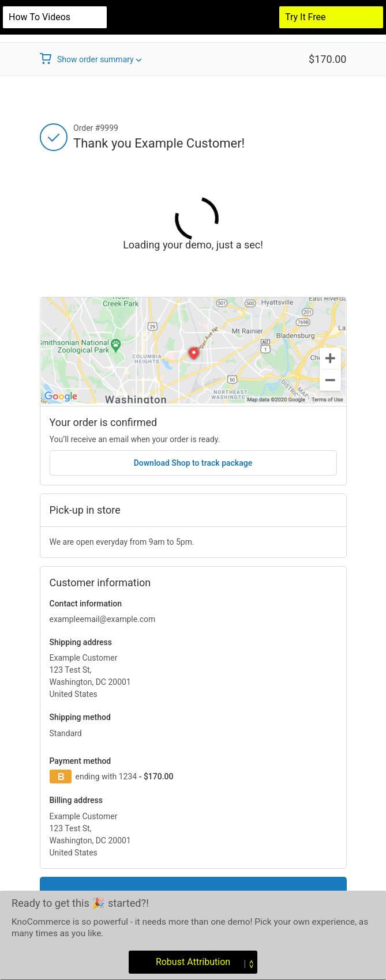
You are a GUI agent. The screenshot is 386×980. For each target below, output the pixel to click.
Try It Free (306, 17)
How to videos (40, 17)
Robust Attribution (194, 962)
